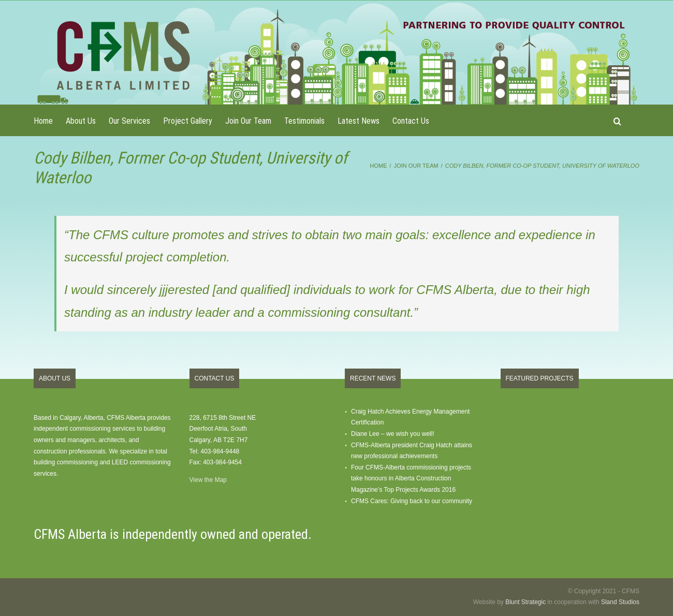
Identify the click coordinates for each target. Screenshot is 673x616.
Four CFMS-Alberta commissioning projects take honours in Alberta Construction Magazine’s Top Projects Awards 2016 (411, 479)
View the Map (208, 480)
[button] (617, 120)
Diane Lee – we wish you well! (393, 434)
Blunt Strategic (525, 602)
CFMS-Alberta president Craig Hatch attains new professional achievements (412, 451)
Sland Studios (620, 602)
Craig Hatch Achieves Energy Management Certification (410, 417)
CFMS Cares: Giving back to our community (412, 501)
